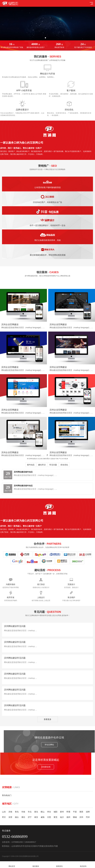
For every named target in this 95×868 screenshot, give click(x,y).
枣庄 (4, 817)
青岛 (17, 812)
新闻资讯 (59, 865)
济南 (10, 812)
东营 (10, 817)
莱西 (81, 812)
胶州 (62, 812)
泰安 (36, 817)
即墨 (68, 812)
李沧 (49, 812)
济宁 (30, 817)
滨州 (81, 817)
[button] (45, 38)
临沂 (62, 817)
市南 (23, 812)
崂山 (43, 812)
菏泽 (88, 817)
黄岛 (36, 812)
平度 (75, 812)
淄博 (88, 812)
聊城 (75, 817)
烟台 (17, 817)
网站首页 (12, 865)
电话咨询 (83, 865)
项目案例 (36, 865)
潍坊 (23, 817)
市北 (30, 812)
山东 (4, 812)
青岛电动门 (7, 795)
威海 (43, 817)
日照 (49, 817)
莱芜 (55, 817)
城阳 (55, 812)
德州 (68, 817)
